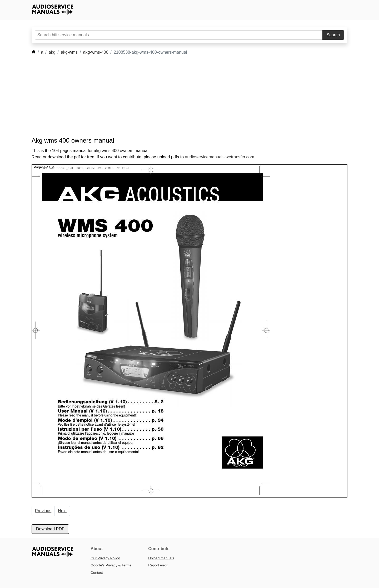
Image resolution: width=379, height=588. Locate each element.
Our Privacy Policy (105, 558)
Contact (97, 573)
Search (333, 35)
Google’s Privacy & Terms (111, 565)
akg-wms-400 (96, 52)
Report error (158, 565)
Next (62, 511)
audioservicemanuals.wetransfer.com (220, 157)
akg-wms (69, 52)
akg (52, 52)
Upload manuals (161, 558)
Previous (43, 511)
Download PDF (50, 529)
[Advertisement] (182, 96)
